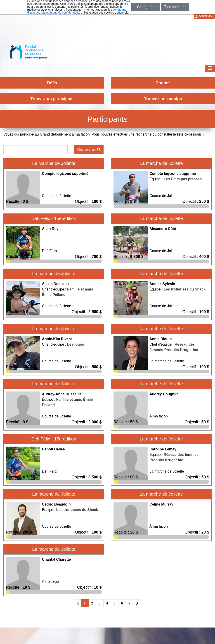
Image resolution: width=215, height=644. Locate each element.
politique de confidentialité (63, 13)
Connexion (204, 16)
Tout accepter (175, 7)
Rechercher (89, 149)
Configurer (145, 7)
